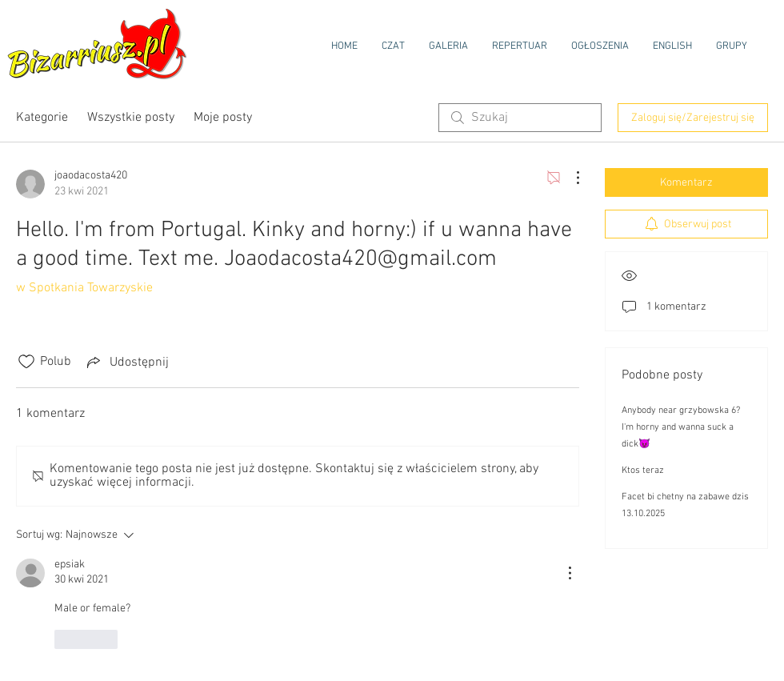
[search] (520, 118)
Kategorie (42, 118)
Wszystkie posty (131, 118)
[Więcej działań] (570, 178)
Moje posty (223, 118)
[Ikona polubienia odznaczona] (26, 362)
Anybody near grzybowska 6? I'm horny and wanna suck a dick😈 (681, 427)
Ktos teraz (643, 471)
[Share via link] (126, 362)
